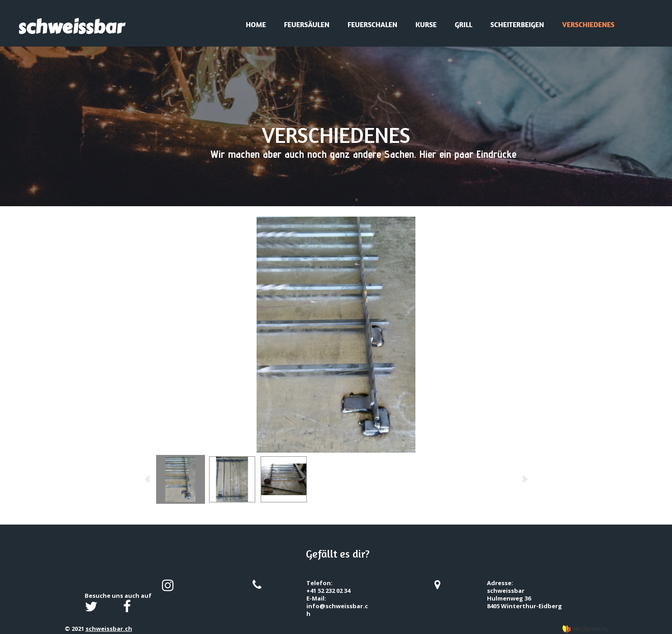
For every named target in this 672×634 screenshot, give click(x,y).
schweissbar (71, 27)
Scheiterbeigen (517, 24)
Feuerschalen (372, 24)
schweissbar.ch (109, 629)
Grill (464, 24)
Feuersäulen (307, 24)
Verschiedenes (588, 24)
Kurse (426, 24)
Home (256, 24)
